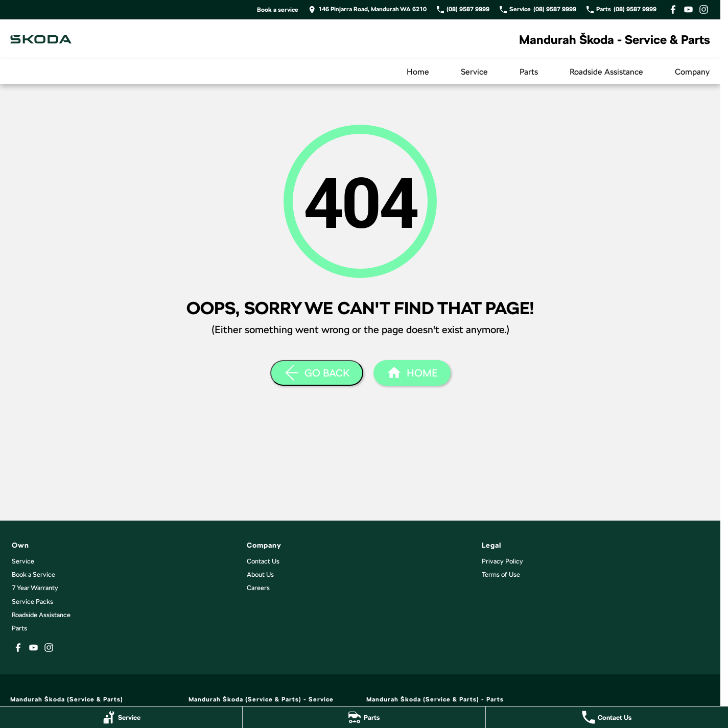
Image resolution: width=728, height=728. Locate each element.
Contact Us (263, 561)
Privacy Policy (502, 561)
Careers (258, 588)
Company (692, 72)
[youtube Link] (688, 9)
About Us (260, 574)
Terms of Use (501, 574)
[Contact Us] (607, 717)
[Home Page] (41, 39)
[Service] (121, 717)
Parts (529, 72)
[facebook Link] (673, 9)
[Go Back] (317, 373)
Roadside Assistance (606, 72)
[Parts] (364, 717)
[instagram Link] (704, 9)
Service (474, 72)
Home (418, 72)
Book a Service (33, 574)
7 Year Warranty (35, 588)
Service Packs (32, 602)
